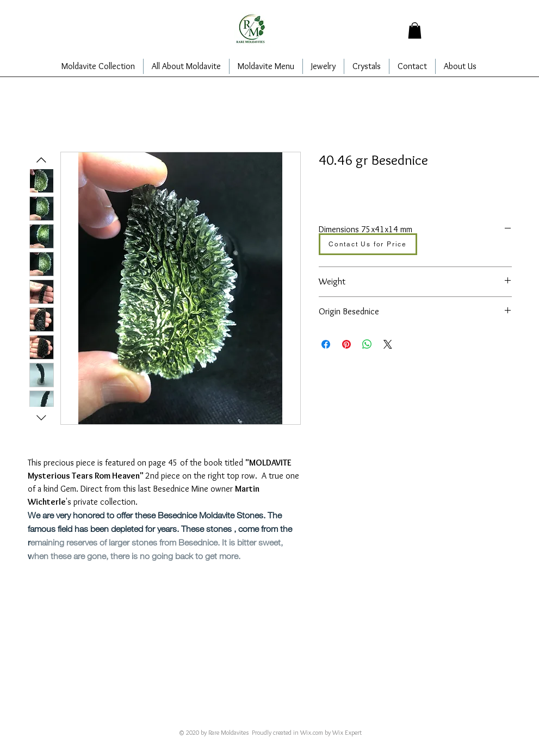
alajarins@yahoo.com (251, 717)
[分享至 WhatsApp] (367, 344)
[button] (415, 30)
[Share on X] (388, 344)
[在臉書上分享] (326, 344)
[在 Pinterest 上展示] (346, 344)
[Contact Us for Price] (368, 244)
